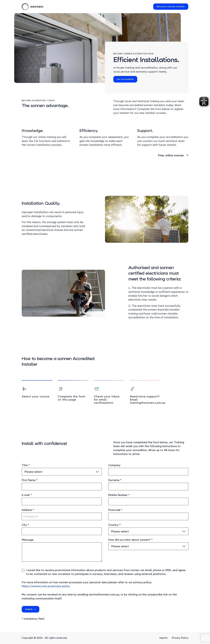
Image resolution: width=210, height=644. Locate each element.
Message (28, 540)
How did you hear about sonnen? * (130, 540)
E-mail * (27, 495)
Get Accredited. (125, 79)
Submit (29, 609)
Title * (26, 465)
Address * (28, 510)
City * (25, 525)
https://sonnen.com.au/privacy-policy (46, 586)
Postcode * (115, 510)
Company (114, 465)
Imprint (164, 638)
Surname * (115, 480)
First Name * (30, 480)
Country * (114, 525)
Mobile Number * (119, 495)
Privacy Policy (180, 638)
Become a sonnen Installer (171, 7)
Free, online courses (171, 155)
